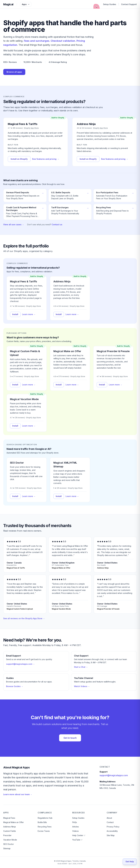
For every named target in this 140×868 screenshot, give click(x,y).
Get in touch (70, 738)
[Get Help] (130, 862)
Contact (110, 822)
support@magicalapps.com (114, 775)
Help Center (79, 835)
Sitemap (7, 848)
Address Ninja (62, 281)
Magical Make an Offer (67, 351)
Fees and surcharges (37, 41)
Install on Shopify (19, 159)
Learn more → (29, 314)
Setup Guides (110, 4)
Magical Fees (9, 818)
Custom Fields (10, 831)
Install (15, 314)
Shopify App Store (31, 128)
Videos (75, 831)
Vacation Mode (10, 840)
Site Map (111, 835)
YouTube (77, 840)
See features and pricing (46, 159)
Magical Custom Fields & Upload (25, 353)
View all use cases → (14, 224)
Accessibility (112, 831)
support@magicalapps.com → (20, 664)
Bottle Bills (42, 822)
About (109, 818)
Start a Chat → (81, 667)
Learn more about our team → (18, 794)
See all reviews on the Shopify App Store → (24, 618)
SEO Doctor (17, 463)
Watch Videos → (82, 686)
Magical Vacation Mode (24, 399)
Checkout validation (63, 41)
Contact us (57, 224)
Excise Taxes (44, 831)
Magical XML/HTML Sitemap (65, 465)
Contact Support (129, 4)
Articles (76, 827)
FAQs (75, 822)
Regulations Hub (45, 818)
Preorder (7, 835)
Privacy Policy (113, 827)
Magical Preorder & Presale (113, 351)
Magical (8, 4)
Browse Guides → (15, 686)
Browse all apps (14, 72)
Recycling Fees (45, 827)
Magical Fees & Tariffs (23, 281)
